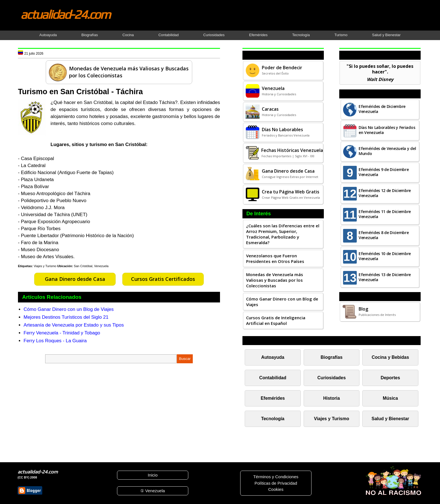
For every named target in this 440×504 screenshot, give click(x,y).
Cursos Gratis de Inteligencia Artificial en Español (276, 320)
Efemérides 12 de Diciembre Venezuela (385, 193)
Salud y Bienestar (386, 35)
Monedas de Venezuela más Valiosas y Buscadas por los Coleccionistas (275, 280)
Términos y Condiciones (276, 477)
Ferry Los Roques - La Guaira (55, 341)
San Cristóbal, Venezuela (91, 266)
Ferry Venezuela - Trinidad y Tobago (62, 333)
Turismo (341, 35)
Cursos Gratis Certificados (163, 279)
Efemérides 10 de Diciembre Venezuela (385, 256)
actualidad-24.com (65, 14)
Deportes (390, 378)
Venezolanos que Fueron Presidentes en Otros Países (275, 258)
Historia (332, 398)
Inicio (153, 475)
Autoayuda (48, 35)
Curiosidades (214, 35)
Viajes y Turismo (45, 266)
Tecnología (301, 35)
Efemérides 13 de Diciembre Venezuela (385, 277)
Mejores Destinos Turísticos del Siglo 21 (66, 317)
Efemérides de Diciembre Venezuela (382, 109)
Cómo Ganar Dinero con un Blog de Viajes (69, 309)
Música (390, 398)
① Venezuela (153, 491)
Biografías (90, 35)
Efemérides (258, 35)
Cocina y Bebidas (390, 357)
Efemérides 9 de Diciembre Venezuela (384, 172)
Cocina (128, 35)
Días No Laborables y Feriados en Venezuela (387, 130)
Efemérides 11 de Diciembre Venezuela (385, 214)
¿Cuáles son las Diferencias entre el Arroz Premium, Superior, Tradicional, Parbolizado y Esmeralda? (283, 234)
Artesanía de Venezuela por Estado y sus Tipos (74, 325)
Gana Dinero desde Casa (75, 279)
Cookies (276, 489)
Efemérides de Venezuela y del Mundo (387, 151)
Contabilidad (168, 35)
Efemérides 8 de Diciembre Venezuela (384, 235)
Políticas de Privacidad (276, 483)
